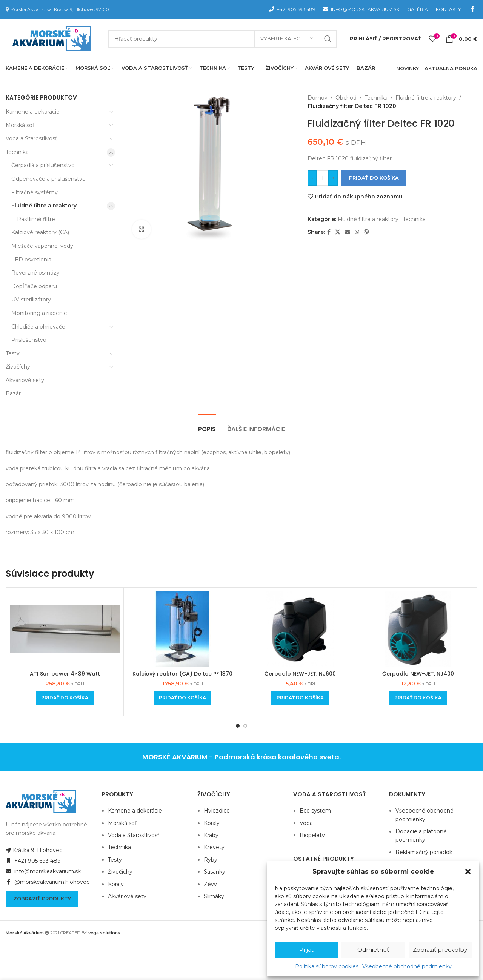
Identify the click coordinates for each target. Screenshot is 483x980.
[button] (468, 872)
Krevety (214, 847)
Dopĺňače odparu (34, 286)
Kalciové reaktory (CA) (40, 232)
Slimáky (214, 896)
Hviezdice (217, 811)
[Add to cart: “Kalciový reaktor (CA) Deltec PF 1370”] (182, 698)
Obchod (346, 98)
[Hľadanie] (222, 39)
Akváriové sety (25, 380)
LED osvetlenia (31, 260)
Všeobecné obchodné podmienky (407, 966)
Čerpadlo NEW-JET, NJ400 (418, 674)
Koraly (116, 884)
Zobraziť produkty (42, 899)
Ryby (211, 860)
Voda (306, 823)
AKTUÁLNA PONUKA (451, 68)
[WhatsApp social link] (357, 232)
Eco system (315, 811)
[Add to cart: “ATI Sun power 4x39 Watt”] (65, 698)
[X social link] (338, 232)
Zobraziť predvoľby (440, 950)
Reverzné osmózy (35, 273)
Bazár (13, 393)
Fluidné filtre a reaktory (44, 206)
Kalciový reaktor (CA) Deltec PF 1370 (182, 674)
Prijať (306, 950)
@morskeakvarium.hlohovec (48, 882)
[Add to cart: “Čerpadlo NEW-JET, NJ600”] (300, 698)
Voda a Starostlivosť (32, 138)
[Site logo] (50, 38)
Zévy (210, 884)
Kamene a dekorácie (33, 112)
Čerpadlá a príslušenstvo (43, 165)
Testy (13, 353)
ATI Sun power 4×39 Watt (65, 674)
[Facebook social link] (473, 9)
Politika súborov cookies (327, 966)
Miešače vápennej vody (42, 246)
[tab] (207, 425)
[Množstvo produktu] (323, 178)
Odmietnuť (373, 950)
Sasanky (215, 872)
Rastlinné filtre (36, 219)
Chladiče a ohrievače (38, 327)
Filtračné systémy (35, 192)
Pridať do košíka (374, 178)
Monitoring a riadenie (39, 313)
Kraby (211, 835)
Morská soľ (20, 125)
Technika (17, 152)
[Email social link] (348, 232)
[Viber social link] (366, 232)
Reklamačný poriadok (424, 852)
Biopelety (312, 835)
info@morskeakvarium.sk (43, 871)
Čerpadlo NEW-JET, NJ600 (300, 674)
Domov (318, 98)
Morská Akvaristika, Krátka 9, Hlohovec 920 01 (60, 9)
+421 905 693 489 (33, 861)
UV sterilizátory (31, 300)
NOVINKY (408, 68)
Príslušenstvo (29, 340)
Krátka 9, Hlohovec (34, 850)
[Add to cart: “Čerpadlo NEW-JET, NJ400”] (418, 698)
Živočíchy (18, 367)
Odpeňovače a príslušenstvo (48, 179)
